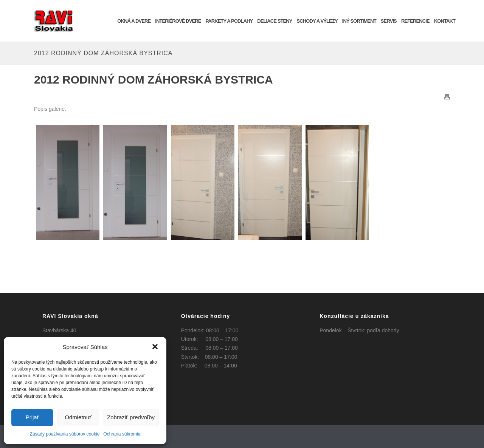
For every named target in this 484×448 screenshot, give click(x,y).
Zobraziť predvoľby (131, 417)
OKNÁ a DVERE (134, 21)
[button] (155, 347)
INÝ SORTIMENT (359, 21)
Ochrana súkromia (122, 434)
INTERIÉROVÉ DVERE (178, 21)
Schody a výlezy (317, 21)
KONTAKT (445, 21)
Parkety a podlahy (229, 21)
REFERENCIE (415, 21)
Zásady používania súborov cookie (65, 434)
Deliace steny (275, 21)
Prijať (33, 417)
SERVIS (389, 21)
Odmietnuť (78, 417)
